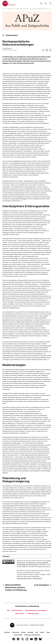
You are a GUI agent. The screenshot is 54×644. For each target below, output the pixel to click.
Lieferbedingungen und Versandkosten (36, 610)
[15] (44, 171)
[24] (3, 287)
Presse (48, 632)
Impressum (7, 632)
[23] (25, 276)
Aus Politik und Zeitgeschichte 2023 (39, 9)
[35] (39, 447)
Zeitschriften (10, 9)
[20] (45, 258)
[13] (9, 165)
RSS (37, 632)
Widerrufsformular (32, 613)
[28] (25, 328)
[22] (18, 266)
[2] (48, 99)
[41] (28, 547)
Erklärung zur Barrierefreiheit (32, 635)
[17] (21, 201)
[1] (19, 85)
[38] (43, 469)
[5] (18, 121)
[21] (23, 262)
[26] (28, 314)
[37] (34, 451)
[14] (24, 169)
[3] (25, 109)
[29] (16, 338)
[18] (12, 219)
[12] (16, 155)
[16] (29, 195)
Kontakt (42, 632)
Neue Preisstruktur (17, 610)
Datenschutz (16, 632)
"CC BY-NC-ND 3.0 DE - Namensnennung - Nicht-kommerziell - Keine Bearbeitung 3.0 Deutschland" (34, 563)
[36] (29, 449)
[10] (8, 143)
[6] (48, 129)
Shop (4, 9)
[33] (27, 433)
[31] (48, 359)
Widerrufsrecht (20, 613)
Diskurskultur (12, 35)
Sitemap (23, 632)
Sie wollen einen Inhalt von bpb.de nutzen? (29, 578)
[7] (23, 133)
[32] (25, 409)
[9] (46, 139)
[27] (17, 318)
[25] (18, 298)
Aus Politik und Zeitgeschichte (22, 9)
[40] (30, 535)
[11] (42, 145)
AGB (8, 610)
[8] (25, 137)
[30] (34, 348)
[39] (23, 498)
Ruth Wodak (7, 49)
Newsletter (31, 632)
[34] (17, 445)
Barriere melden (18, 635)
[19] (3, 254)
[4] (29, 115)
